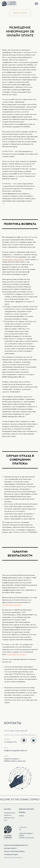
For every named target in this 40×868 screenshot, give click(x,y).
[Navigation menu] (36, 4)
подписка (8, 815)
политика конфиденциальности (16, 845)
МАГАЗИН (7, 809)
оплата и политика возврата (14, 851)
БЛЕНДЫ (22, 812)
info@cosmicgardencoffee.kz (13, 260)
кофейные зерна (10, 813)
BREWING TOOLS (9, 818)
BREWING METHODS (26, 809)
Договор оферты (10, 848)
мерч (6, 820)
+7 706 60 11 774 (10, 742)
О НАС (21, 816)
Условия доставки (11, 855)
